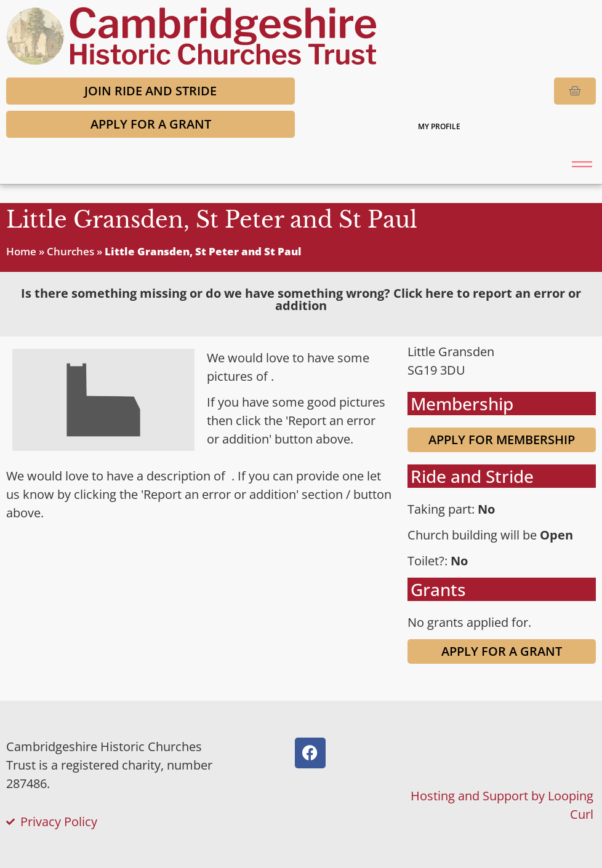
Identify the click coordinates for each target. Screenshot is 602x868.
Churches (70, 251)
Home (21, 251)
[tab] (301, 300)
